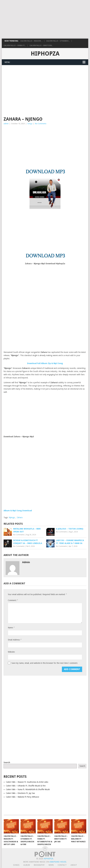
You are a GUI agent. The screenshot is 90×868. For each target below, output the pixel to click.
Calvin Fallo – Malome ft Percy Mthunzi (22, 797)
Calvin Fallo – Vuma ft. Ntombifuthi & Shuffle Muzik (28, 789)
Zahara (20, 517)
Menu (7, 62)
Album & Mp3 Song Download (18, 511)
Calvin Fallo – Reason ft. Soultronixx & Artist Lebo (27, 782)
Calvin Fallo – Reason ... (31, 41)
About (74, 865)
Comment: (13, 600)
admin (6, 124)
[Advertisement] (44, 19)
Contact (62, 865)
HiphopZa (45, 54)
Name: (11, 628)
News (51, 865)
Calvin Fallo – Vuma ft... (15, 45)
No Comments (41, 124)
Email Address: (15, 640)
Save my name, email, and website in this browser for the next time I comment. (45, 663)
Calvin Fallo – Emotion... (41, 45)
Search (7, 762)
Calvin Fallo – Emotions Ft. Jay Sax (20, 793)
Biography (39, 865)
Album (27, 865)
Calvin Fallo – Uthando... (58, 41)
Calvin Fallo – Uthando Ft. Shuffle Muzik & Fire (26, 786)
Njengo (12, 517)
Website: (11, 652)
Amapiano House (58, 862)
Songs (30, 124)
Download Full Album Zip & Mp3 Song (45, 363)
